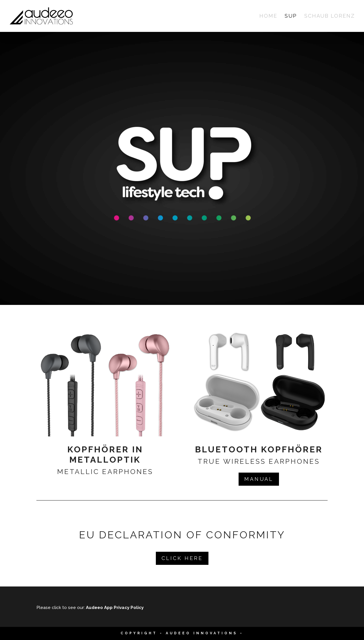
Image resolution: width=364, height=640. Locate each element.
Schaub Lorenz (330, 16)
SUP (291, 16)
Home (268, 16)
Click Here (182, 558)
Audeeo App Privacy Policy (115, 608)
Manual (259, 479)
